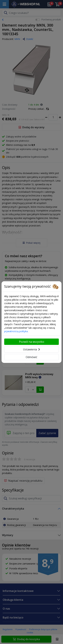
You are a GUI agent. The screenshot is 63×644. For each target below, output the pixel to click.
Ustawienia (32, 349)
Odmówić (32, 357)
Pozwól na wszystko (32, 342)
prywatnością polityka (16, 331)
